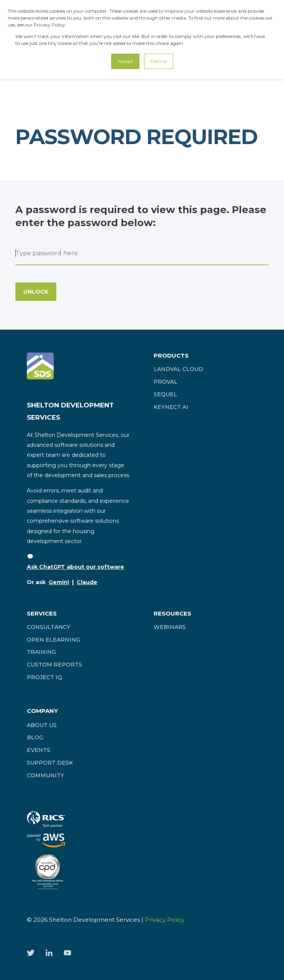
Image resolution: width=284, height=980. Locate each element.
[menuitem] (178, 369)
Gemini (59, 582)
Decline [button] (159, 61)
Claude (87, 582)
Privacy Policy (165, 920)
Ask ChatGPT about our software (76, 567)
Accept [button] (125, 61)
